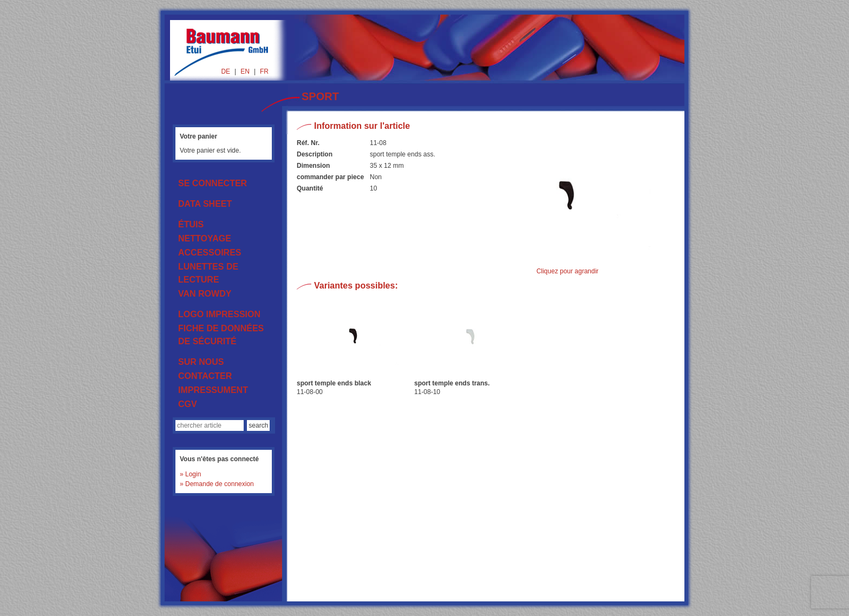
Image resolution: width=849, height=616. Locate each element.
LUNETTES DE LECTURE (208, 273)
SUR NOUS (201, 362)
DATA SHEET (205, 204)
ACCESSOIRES (210, 253)
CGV (188, 404)
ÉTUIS (191, 224)
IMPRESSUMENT (213, 390)
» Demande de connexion (217, 484)
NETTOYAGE (205, 238)
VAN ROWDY (205, 294)
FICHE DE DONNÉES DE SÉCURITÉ (221, 335)
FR (264, 71)
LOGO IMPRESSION (219, 314)
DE (226, 71)
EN (245, 71)
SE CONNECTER (213, 183)
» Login (190, 474)
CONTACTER (205, 376)
